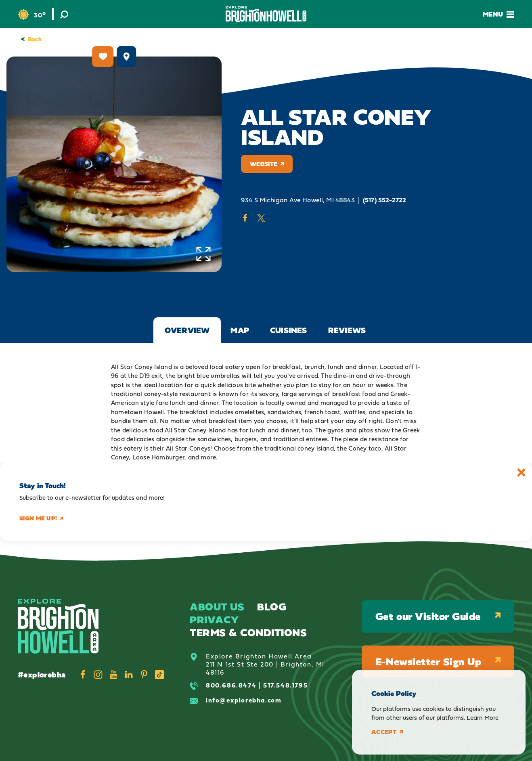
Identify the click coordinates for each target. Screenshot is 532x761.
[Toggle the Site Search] (64, 14)
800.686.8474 (231, 685)
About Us (217, 607)
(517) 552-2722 (384, 200)
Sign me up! (41, 518)
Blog (272, 607)
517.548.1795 (285, 685)
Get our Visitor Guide (438, 616)
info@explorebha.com (244, 700)
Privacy (215, 619)
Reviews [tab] (347, 330)
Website (267, 164)
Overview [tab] (187, 330)
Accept (387, 732)
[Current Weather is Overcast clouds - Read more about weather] (32, 15)
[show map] (126, 57)
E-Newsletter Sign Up (438, 661)
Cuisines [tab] (289, 330)
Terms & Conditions (248, 632)
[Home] (266, 14)
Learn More (483, 718)
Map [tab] (240, 330)
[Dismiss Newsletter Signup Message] (521, 473)
